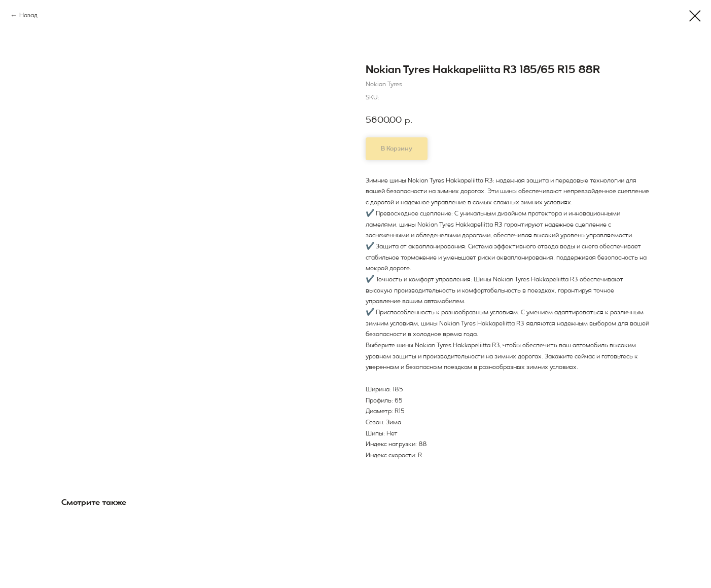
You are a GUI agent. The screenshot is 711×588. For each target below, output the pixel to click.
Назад (28, 15)
